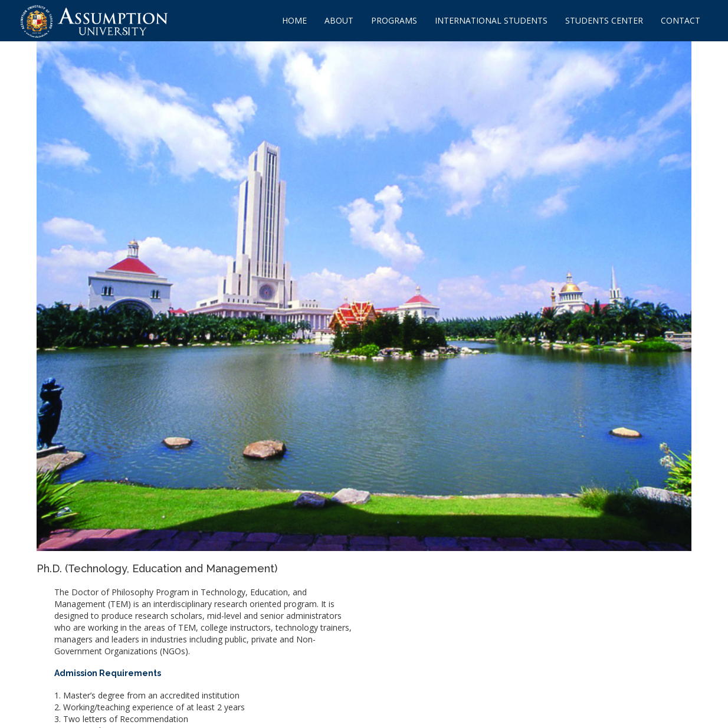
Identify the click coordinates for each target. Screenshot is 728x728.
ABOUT (339, 20)
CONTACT (681, 20)
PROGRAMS (394, 20)
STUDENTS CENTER (604, 20)
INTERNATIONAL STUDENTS (491, 20)
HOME (294, 20)
